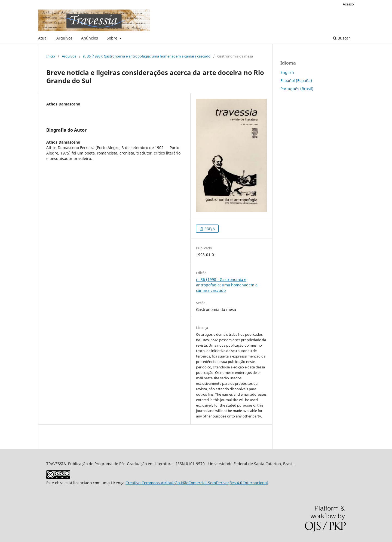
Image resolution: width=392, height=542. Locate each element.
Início (51, 56)
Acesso (348, 4)
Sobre (113, 38)
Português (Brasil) (297, 89)
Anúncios (90, 38)
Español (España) (296, 81)
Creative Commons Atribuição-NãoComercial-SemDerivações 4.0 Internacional (197, 483)
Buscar (342, 38)
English (287, 72)
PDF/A (209, 229)
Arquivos (64, 38)
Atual (43, 38)
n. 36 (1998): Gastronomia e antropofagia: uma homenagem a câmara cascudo (147, 56)
